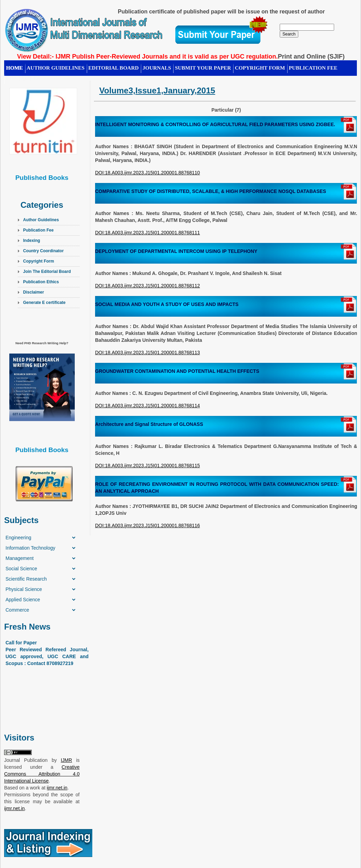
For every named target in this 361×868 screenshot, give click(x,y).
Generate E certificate (44, 303)
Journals (157, 68)
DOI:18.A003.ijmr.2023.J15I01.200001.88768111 (147, 233)
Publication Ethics (41, 282)
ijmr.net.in (57, 788)
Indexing (32, 241)
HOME (15, 68)
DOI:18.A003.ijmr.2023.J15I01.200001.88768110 (147, 173)
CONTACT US (23, 78)
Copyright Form (260, 68)
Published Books (42, 178)
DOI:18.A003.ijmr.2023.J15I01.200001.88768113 (147, 353)
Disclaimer (34, 292)
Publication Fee (38, 230)
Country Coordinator (43, 251)
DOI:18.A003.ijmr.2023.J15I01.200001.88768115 (147, 466)
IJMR (66, 760)
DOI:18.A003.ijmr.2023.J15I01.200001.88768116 (147, 525)
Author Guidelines (41, 220)
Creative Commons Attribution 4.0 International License (42, 774)
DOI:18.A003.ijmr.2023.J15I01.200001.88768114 (147, 406)
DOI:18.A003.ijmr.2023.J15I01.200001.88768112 (147, 286)
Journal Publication (26, 760)
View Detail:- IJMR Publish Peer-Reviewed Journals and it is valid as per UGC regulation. (148, 57)
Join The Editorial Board (47, 272)
